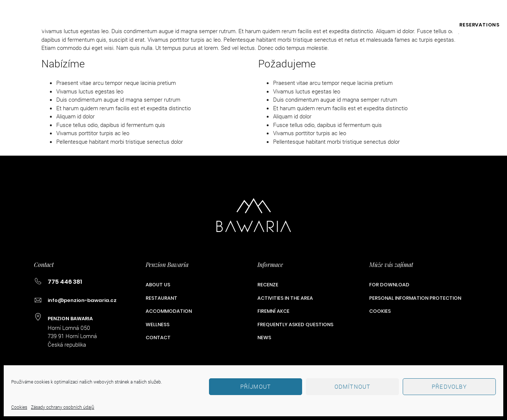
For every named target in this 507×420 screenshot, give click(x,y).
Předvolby (449, 386)
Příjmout (256, 386)
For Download (389, 285)
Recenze (268, 285)
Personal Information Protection (415, 298)
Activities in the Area (309, 25)
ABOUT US (79, 25)
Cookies (19, 407)
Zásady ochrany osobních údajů (63, 407)
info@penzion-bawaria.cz (435, 10)
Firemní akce (378, 25)
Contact (428, 25)
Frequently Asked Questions (295, 324)
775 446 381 (363, 10)
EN (497, 10)
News (264, 338)
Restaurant (128, 25)
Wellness (246, 25)
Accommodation (189, 25)
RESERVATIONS (479, 25)
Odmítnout (353, 386)
